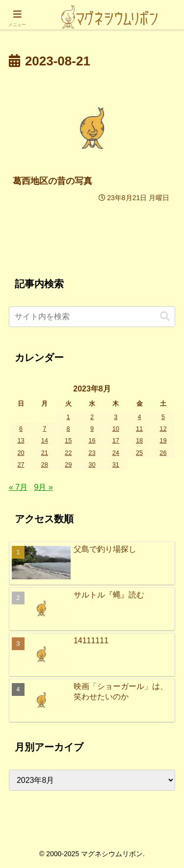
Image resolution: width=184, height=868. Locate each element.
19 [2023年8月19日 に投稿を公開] (163, 440)
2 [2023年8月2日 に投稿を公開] (92, 417)
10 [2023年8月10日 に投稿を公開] (116, 429)
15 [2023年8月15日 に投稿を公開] (68, 440)
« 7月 (18, 487)
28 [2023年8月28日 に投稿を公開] (45, 464)
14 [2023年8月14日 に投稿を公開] (45, 440)
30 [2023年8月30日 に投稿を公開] (92, 464)
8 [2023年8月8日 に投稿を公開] (68, 429)
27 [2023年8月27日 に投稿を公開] (21, 464)
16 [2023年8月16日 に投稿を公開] (92, 440)
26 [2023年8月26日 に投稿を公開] (163, 453)
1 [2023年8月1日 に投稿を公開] (68, 417)
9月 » (43, 487)
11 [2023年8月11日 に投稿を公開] (139, 429)
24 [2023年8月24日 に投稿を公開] (116, 453)
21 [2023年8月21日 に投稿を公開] (45, 453)
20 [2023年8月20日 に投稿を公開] (21, 453)
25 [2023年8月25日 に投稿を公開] (139, 453)
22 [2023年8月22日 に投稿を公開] (68, 453)
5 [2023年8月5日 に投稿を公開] (163, 417)
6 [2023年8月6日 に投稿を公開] (21, 429)
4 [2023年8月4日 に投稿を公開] (140, 417)
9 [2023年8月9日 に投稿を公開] (92, 429)
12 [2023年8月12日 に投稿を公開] (163, 429)
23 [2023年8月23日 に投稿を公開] (92, 453)
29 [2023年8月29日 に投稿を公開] (68, 464)
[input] (92, 317)
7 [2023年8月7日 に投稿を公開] (44, 429)
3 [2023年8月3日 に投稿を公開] (116, 417)
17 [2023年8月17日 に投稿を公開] (116, 440)
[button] (165, 316)
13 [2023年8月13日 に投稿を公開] (21, 440)
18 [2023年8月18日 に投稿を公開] (139, 440)
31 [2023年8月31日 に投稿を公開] (116, 464)
